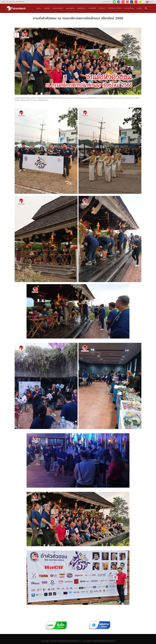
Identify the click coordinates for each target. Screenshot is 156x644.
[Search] (146, 8)
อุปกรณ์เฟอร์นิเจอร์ (100, 641)
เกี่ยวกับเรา (102, 8)
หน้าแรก (39, 8)
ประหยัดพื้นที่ (92, 8)
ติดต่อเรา (139, 8)
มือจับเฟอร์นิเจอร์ (58, 8)
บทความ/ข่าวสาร (129, 8)
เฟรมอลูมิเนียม (70, 8)
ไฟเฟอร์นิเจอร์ (81, 8)
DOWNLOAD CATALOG (115, 8)
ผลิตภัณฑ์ (47, 8)
